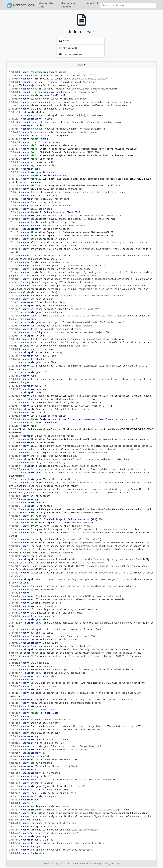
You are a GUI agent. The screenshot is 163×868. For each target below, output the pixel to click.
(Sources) (114, 863)
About (91, 3)
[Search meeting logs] (128, 5)
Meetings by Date (46, 5)
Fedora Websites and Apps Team (91, 863)
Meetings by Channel (68, 5)
